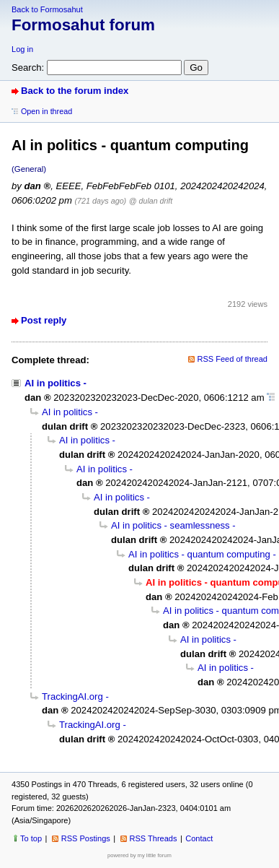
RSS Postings (86, 838)
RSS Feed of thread (233, 359)
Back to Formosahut (47, 9)
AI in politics (53, 383)
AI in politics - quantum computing (199, 554)
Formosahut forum (83, 25)
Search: (28, 68)
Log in (22, 49)
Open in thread (46, 111)
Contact (199, 838)
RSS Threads (154, 838)
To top (31, 838)
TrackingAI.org (72, 696)
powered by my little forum (139, 855)
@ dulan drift (151, 201)
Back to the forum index (75, 91)
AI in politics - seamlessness (170, 525)
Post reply (44, 320)
